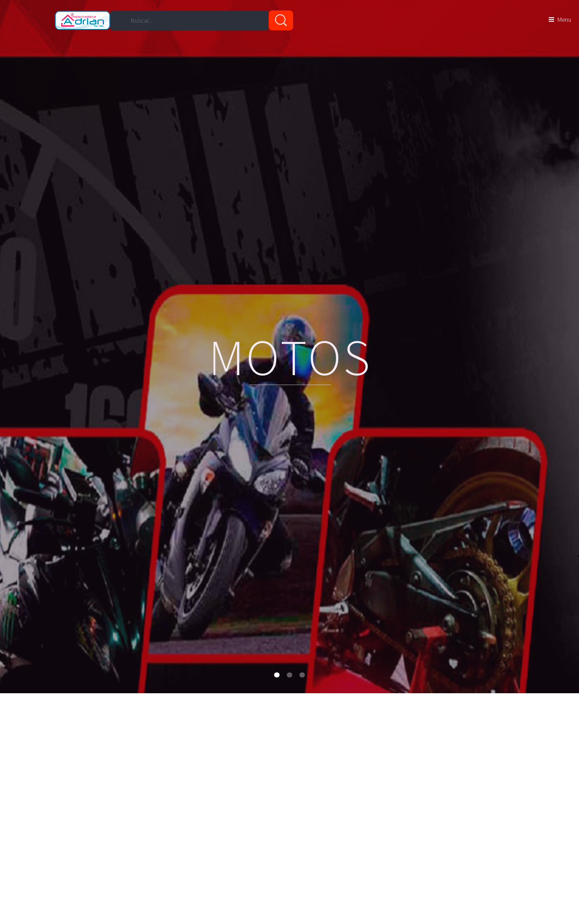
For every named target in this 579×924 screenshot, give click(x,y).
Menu (564, 19)
